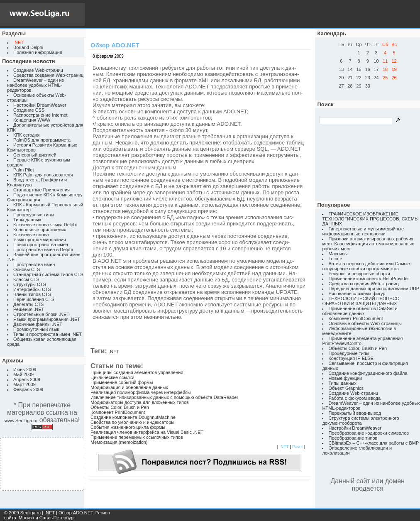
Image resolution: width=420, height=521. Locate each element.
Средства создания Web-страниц (48, 75)
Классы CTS (26, 279)
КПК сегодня (27, 135)
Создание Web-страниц (38, 70)
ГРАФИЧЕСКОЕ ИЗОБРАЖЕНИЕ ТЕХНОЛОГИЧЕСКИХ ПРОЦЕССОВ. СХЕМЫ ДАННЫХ (370, 219)
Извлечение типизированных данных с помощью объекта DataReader (164, 397)
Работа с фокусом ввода (354, 398)
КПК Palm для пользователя (43, 175)
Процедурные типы (34, 215)
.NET (114, 352)
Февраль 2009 (28, 389)
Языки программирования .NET (47, 319)
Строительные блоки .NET (41, 314)
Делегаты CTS (28, 304)
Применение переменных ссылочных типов (137, 437)
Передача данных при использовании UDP (374, 289)
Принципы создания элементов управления (137, 372)
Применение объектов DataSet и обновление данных (360, 311)
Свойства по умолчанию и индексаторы (132, 422)
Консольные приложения (40, 230)
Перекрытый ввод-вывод (355, 413)
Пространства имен (34, 264)
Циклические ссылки (112, 377)
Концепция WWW (32, 120)
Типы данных (27, 220)
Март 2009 (24, 384)
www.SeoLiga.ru (21, 421)
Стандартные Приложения (42, 190)
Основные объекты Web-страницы (365, 323)
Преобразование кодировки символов (369, 433)
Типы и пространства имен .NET (48, 334)
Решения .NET (29, 309)
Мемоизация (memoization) (119, 442)
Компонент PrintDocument (118, 412)
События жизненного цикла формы (128, 427)
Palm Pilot (24, 170)
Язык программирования (40, 240)
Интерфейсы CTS (32, 289)
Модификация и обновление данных (129, 387)
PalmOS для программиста (42, 140)
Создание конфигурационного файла (368, 373)
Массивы (338, 254)
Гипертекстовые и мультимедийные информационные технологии (363, 231)
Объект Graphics (346, 388)
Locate (335, 259)
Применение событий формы (122, 382)
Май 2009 (23, 374)
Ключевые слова (31, 235)
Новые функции (345, 378)
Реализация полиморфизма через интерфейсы (140, 392)
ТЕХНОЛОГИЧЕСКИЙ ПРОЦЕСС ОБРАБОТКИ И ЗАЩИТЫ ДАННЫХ (360, 301)
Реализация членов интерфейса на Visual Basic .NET (147, 432)
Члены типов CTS (32, 294)
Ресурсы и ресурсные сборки (359, 274)
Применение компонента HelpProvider (369, 279)
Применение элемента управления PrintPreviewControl (362, 341)
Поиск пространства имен (41, 245)
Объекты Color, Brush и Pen (120, 407)
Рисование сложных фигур (357, 294)
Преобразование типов (353, 438)
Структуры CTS (30, 284)
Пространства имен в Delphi (43, 249)
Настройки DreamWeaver (40, 105)
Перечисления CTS (34, 299)
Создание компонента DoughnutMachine (133, 417)
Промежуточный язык (36, 329)
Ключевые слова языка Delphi (45, 225)
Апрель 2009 (27, 379)
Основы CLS (27, 269)
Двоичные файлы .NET (38, 324)
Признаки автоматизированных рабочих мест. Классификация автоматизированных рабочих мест (368, 244)
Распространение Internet (40, 115)
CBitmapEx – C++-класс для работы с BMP (374, 443)
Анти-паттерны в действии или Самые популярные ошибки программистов (366, 266)
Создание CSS (29, 110)
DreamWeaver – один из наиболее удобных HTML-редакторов (35, 85)
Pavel (297, 447)
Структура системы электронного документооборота (360, 421)
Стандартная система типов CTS (48, 274)
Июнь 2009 (25, 369)
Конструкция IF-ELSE (351, 358)
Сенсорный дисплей (35, 155)
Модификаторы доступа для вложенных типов (140, 402)
